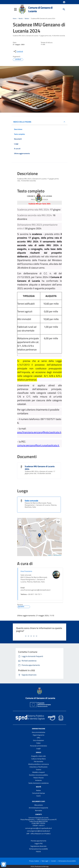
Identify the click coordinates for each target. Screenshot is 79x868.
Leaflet (49, 555)
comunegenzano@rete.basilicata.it (38, 831)
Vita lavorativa (38, 761)
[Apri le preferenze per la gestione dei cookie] (4, 864)
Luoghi (38, 748)
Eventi (39, 796)
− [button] (20, 524)
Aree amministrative (39, 732)
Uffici (39, 738)
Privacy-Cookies (34, 861)
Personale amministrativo (39, 746)
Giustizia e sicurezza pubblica (39, 775)
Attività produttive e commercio (39, 764)
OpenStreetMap (57, 555)
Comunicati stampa (39, 793)
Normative (39, 810)
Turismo (39, 770)
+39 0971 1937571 (38, 825)
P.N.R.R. (38, 852)
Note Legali (45, 861)
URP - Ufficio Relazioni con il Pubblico (38, 834)
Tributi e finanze (38, 778)
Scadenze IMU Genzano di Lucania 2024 (43, 18)
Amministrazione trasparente (38, 808)
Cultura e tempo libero (39, 759)
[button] (64, 2)
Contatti (39, 814)
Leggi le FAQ (39, 843)
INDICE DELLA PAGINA (22, 122)
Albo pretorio (39, 805)
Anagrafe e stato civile (38, 756)
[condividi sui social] (18, 51)
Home (15, 18)
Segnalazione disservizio (38, 846)
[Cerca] (64, 9)
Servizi (38, 752)
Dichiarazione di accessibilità (38, 849)
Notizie (27, 18)
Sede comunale (31, 501)
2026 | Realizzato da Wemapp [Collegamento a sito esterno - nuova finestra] (40, 866)
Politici (39, 743)
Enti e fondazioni (38, 740)
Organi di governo (39, 735)
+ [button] (20, 521)
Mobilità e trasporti (39, 772)
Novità (21, 18)
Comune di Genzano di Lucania (40, 9)
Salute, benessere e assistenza (39, 783)
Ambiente (38, 780)
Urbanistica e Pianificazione (38, 767)
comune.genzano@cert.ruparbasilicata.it (38, 828)
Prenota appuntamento (39, 841)
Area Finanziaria (26, 571)
